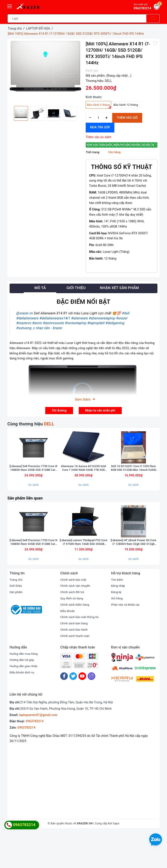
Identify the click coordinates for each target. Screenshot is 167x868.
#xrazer (122, 318)
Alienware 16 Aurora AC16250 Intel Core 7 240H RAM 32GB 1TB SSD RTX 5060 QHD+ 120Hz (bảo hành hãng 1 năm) (83, 486)
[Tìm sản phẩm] (77, 18)
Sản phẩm (17, 627)
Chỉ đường (59, 410)
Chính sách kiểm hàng (76, 640)
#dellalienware (27, 318)
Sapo (116, 859)
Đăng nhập (119, 621)
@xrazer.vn (25, 313)
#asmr (37, 323)
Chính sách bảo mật (74, 615)
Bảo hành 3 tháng (99, 106)
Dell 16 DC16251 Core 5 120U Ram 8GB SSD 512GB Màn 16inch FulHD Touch (134, 486)
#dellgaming (115, 323)
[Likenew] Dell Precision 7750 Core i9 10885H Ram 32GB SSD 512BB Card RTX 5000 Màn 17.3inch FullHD (34, 486)
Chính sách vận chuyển (76, 621)
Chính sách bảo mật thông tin (81, 652)
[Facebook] (64, 711)
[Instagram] (91, 711)
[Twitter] (73, 711)
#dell (126, 313)
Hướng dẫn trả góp (23, 695)
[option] (45, 66)
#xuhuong (24, 328)
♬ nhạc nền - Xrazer (47, 328)
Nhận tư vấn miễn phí (100, 410)
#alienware (80, 318)
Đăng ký (117, 627)
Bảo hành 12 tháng (126, 105)
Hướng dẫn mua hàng (25, 689)
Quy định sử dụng (73, 634)
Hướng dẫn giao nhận (25, 701)
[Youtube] (82, 711)
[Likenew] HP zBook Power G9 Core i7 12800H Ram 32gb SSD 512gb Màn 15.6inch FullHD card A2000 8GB (134, 577)
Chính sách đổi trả (73, 627)
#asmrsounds (54, 323)
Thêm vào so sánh (99, 137)
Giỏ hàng (117, 634)
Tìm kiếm (118, 615)
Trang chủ (17, 615)
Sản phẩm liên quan (27, 516)
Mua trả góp (100, 127)
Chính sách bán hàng (75, 659)
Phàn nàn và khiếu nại (126, 640)
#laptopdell (96, 323)
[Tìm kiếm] (153, 18)
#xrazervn (24, 323)
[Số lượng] (98, 118)
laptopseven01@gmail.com (38, 750)
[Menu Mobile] (10, 6)
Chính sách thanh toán (76, 671)
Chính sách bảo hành (75, 665)
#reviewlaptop (76, 323)
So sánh (33, 502)
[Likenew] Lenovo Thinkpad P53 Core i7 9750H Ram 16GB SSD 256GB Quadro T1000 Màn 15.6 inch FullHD (83, 577)
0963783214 (35, 757)
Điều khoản (68, 646)
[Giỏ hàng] (156, 7)
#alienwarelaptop (102, 318)
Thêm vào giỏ (127, 118)
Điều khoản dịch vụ (23, 708)
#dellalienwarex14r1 (55, 318)
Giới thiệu (16, 621)
